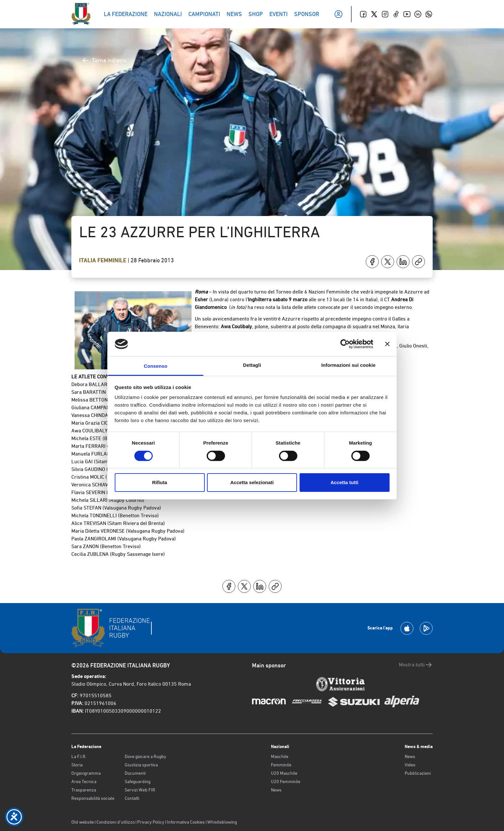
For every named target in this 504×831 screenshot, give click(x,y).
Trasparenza (84, 790)
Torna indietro (104, 60)
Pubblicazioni (418, 773)
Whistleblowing (222, 822)
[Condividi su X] (388, 262)
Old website (83, 822)
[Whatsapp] (429, 14)
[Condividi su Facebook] (372, 262)
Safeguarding (138, 781)
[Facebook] (363, 14)
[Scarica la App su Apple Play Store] (407, 628)
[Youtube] (407, 14)
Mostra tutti (416, 665)
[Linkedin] (418, 14)
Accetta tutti (344, 482)
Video (410, 765)
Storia (77, 765)
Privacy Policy (151, 822)
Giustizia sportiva (141, 765)
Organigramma (86, 773)
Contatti (132, 798)
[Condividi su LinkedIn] (403, 262)
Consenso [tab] (155, 366)
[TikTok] (396, 14)
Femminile (281, 765)
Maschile (280, 756)
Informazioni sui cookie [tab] (349, 365)
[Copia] (419, 262)
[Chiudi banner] (387, 344)
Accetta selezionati (252, 482)
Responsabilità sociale (93, 798)
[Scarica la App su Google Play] (426, 628)
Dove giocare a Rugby (145, 756)
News (276, 790)
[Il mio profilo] (338, 14)
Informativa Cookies (186, 822)
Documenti (135, 773)
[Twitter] (374, 14)
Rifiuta (160, 482)
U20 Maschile (284, 773)
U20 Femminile (286, 781)
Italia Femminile (103, 260)
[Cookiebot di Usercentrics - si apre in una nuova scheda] (345, 344)
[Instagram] (385, 14)
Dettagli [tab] (252, 365)
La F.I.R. (79, 756)
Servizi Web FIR (140, 790)
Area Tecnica (84, 781)
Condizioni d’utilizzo (116, 822)
